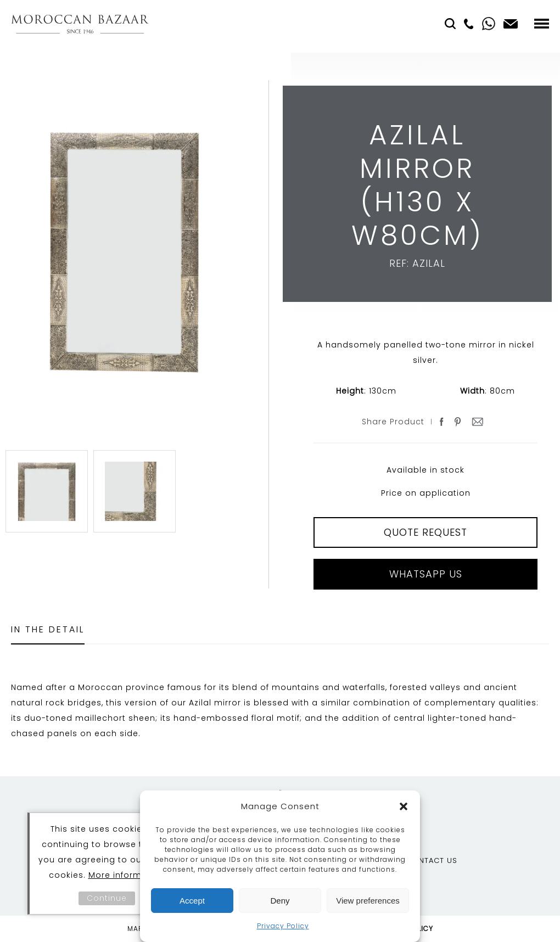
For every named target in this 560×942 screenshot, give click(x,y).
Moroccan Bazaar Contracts (80, 24)
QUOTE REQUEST (425, 532)
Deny (280, 901)
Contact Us (432, 860)
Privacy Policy (283, 926)
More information (127, 875)
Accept (192, 901)
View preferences (368, 901)
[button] (404, 806)
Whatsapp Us (426, 574)
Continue (107, 898)
